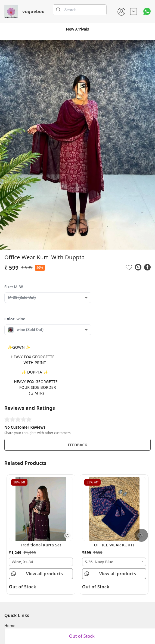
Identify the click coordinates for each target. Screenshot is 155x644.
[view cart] (134, 11)
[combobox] (48, 298)
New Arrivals (77, 29)
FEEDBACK (77, 445)
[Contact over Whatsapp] (147, 11)
